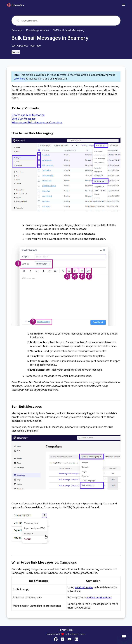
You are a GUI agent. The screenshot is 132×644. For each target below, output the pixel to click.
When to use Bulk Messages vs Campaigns (37, 122)
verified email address (99, 597)
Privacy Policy (66, 630)
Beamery (17, 30)
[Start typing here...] (33, 21)
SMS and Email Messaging (68, 30)
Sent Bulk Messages (24, 119)
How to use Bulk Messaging (28, 115)
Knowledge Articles (38, 30)
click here (20, 79)
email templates (84, 587)
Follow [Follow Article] (16, 52)
